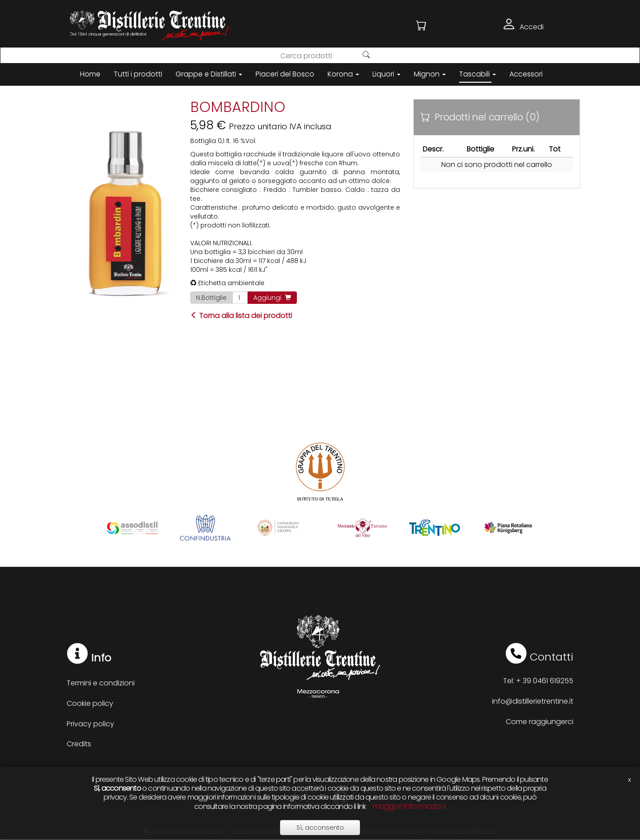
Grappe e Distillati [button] (209, 74)
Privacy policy (90, 724)
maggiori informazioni (409, 806)
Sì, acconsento (320, 828)
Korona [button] (343, 74)
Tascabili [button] (478, 74)
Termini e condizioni (101, 683)
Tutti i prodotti (138, 74)
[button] (421, 26)
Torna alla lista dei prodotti (241, 316)
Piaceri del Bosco (285, 74)
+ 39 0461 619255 (545, 681)
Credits (79, 744)
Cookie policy (90, 703)
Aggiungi (272, 298)
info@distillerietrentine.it (533, 701)
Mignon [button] (430, 74)
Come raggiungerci (540, 722)
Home (90, 74)
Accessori (526, 74)
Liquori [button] (386, 74)
